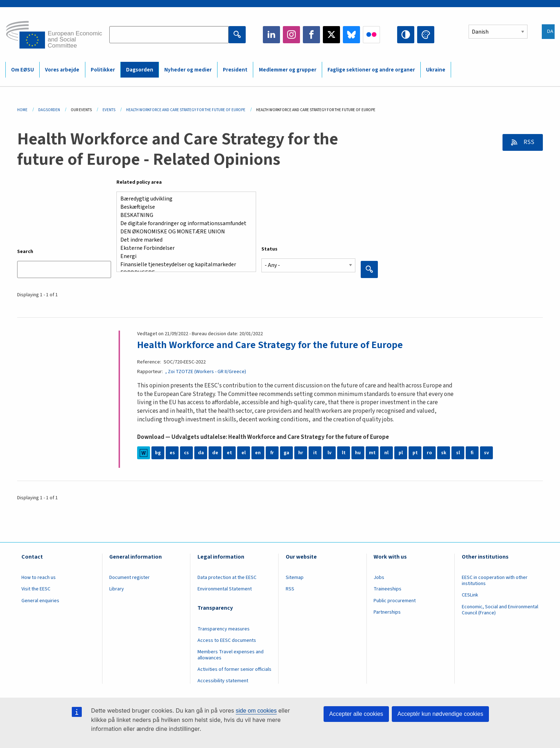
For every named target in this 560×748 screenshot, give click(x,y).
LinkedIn (271, 35)
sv (486, 453)
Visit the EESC (36, 589)
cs (186, 453)
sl (458, 453)
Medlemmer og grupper (288, 70)
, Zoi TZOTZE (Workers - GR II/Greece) (206, 372)
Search (25, 252)
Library (117, 589)
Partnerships (387, 612)
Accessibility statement (223, 681)
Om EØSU (22, 70)
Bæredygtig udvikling (183, 199)
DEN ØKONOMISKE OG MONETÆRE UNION (183, 232)
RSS (528, 142)
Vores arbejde (62, 70)
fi (472, 453)
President (235, 70)
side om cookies (256, 711)
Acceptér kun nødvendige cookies (440, 714)
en (258, 453)
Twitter (331, 35)
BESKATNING (183, 215)
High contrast (406, 35)
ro (429, 453)
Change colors (426, 35)
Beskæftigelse (183, 207)
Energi (183, 256)
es (172, 453)
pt (415, 453)
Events (109, 110)
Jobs (379, 578)
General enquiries (40, 601)
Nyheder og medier (188, 70)
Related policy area (139, 182)
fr (272, 453)
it (315, 453)
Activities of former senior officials (234, 669)
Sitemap (295, 578)
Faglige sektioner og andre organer (371, 70)
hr (301, 453)
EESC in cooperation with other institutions (495, 581)
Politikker (103, 70)
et (229, 453)
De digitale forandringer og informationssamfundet (183, 224)
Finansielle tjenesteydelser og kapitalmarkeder (183, 265)
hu (358, 453)
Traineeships (387, 589)
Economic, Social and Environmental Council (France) (500, 610)
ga (286, 453)
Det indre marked (183, 240)
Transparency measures (224, 629)
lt (344, 453)
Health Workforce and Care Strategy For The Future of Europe (186, 110)
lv (329, 453)
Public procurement (395, 601)
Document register (129, 578)
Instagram (291, 35)
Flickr (371, 35)
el (244, 453)
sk (444, 453)
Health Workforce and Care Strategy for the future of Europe (270, 345)
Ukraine (436, 70)
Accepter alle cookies (356, 714)
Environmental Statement (225, 589)
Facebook (311, 35)
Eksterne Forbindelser (183, 248)
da (201, 453)
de (215, 453)
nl (386, 453)
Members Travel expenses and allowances (231, 655)
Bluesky (351, 35)
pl (401, 453)
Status (269, 249)
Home (22, 110)
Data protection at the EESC (227, 578)
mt (372, 453)
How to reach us (39, 578)
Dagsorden (140, 70)
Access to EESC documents (227, 640)
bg (158, 453)
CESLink (470, 595)
